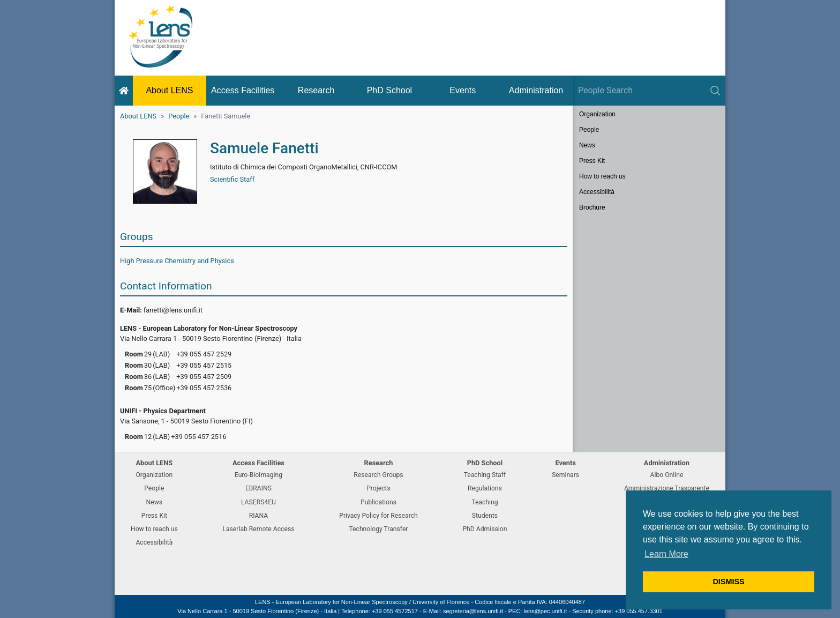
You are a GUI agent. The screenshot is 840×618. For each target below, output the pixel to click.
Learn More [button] (666, 554)
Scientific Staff (232, 179)
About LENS (169, 90)
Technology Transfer (378, 529)
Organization (597, 114)
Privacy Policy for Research (378, 516)
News (587, 145)
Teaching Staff (485, 475)
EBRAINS (258, 488)
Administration (536, 90)
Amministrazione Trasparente (667, 488)
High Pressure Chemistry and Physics (177, 261)
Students (485, 516)
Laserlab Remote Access (258, 529)
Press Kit (592, 161)
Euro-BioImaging (258, 475)
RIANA (259, 516)
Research (316, 90)
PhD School (390, 90)
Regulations (485, 488)
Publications (378, 502)
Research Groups (378, 475)
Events (463, 90)
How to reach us (602, 176)
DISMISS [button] (728, 582)
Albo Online (667, 475)
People (179, 116)
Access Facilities (243, 90)
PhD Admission (485, 529)
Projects (378, 488)
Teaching (485, 502)
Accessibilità (597, 192)
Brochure (592, 207)
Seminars (565, 475)
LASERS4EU (258, 502)
